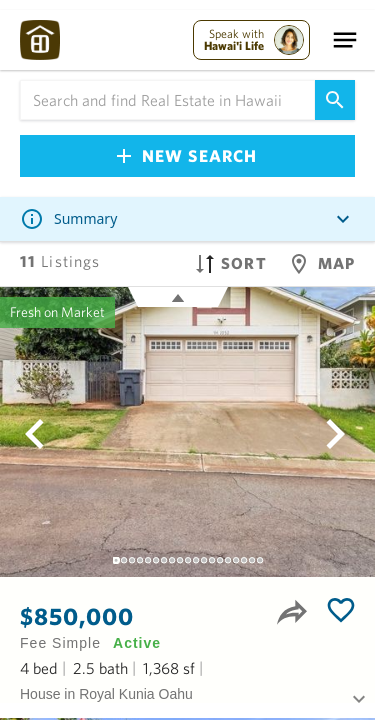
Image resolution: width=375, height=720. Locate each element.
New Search (187, 155)
